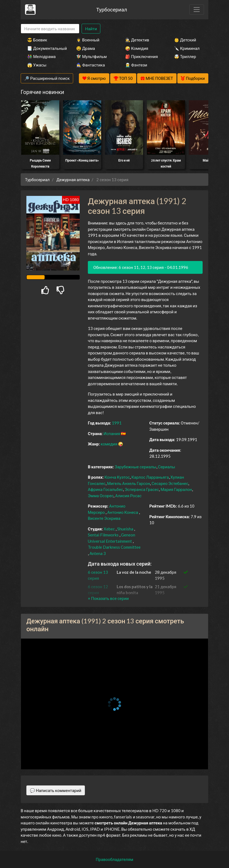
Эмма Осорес (101, 496)
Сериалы (167, 467)
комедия (109, 444)
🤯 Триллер (185, 56)
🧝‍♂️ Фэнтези (136, 65)
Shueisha (125, 529)
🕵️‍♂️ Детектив (137, 40)
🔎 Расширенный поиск (47, 78)
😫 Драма (86, 48)
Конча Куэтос (117, 477)
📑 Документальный (44, 48)
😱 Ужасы (37, 65)
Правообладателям (115, 859)
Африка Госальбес (105, 489)
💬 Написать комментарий (56, 790)
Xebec (109, 529)
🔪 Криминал (187, 48)
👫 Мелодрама (41, 56)
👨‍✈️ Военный (88, 40)
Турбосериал (112, 9)
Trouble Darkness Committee (114, 547)
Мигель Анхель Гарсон (129, 483)
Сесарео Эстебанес (170, 483)
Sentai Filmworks (103, 535)
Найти (91, 29)
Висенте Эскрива (104, 518)
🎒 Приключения (141, 56)
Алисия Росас (128, 496)
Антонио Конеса (123, 512)
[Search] (50, 29)
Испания (112, 433)
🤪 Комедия (137, 48)
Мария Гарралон (176, 489)
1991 (117, 423)
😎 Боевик (37, 40)
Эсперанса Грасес (142, 489)
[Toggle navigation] (197, 10)
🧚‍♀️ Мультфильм (91, 56)
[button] (108, 598)
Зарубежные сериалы (136, 467)
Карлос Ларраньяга (150, 477)
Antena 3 (98, 553)
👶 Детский (185, 40)
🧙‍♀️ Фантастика (91, 65)
